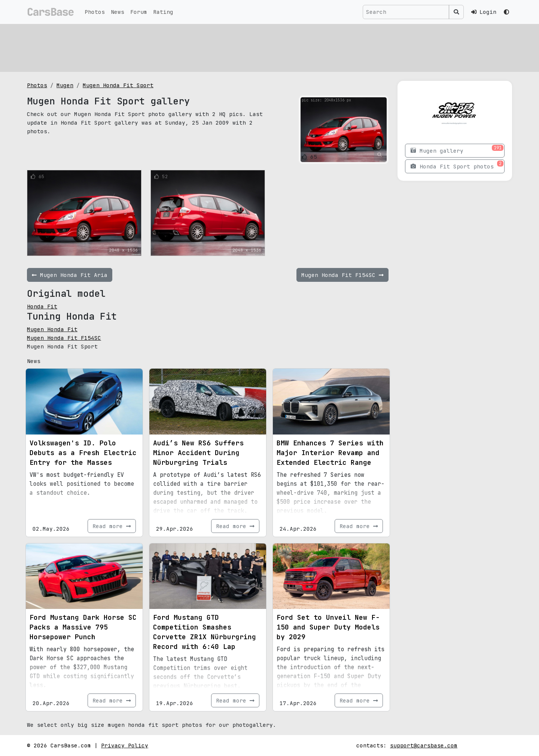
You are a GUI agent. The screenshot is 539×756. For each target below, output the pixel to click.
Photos (95, 12)
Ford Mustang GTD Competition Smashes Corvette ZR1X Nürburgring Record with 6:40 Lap (205, 632)
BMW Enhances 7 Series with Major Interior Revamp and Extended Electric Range (330, 453)
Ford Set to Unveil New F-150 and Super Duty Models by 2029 (328, 627)
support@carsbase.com (424, 745)
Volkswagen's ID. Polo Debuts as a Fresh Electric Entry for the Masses (83, 453)
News (118, 12)
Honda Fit (42, 306)
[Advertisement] (252, 47)
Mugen (65, 85)
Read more (112, 526)
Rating (163, 12)
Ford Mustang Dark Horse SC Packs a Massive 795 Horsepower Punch (83, 627)
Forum (139, 12)
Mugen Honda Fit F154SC (64, 338)
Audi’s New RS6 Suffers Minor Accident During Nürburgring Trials (198, 453)
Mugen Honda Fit (52, 329)
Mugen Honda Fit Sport (118, 85)
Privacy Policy (125, 745)
